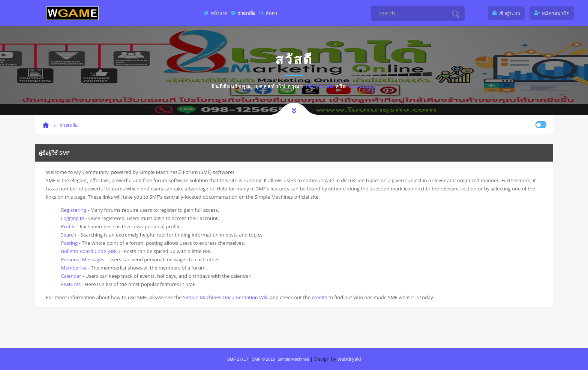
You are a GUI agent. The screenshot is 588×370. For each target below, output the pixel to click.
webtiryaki (349, 359)
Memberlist (74, 268)
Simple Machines (293, 359)
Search (68, 235)
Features (71, 284)
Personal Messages (82, 259)
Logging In (72, 218)
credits (319, 297)
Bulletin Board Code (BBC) (90, 251)
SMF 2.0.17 (238, 359)
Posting (69, 243)
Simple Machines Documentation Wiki (226, 297)
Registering (73, 210)
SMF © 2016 (264, 359)
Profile (68, 226)
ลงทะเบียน (362, 86)
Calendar (71, 276)
